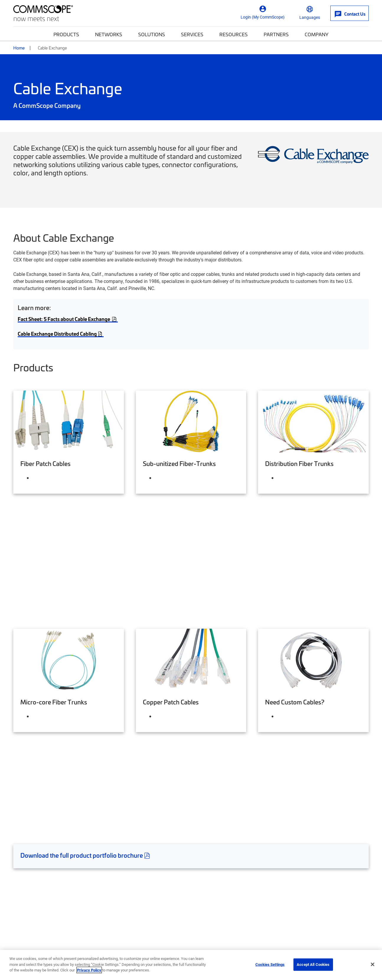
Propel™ (298, 881)
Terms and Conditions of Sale (45, 738)
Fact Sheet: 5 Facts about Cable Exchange (65, 319)
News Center (211, 892)
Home (19, 48)
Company (317, 34)
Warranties (25, 767)
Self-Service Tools (33, 881)
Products (66, 34)
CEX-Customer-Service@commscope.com (58, 724)
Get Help (28, 841)
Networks (109, 34)
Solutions (152, 34)
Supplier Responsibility (164, 948)
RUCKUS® (301, 892)
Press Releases (122, 892)
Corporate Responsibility (133, 869)
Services (192, 34)
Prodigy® (300, 869)
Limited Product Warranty (40, 753)
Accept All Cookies (313, 964)
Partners (276, 34)
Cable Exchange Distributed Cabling (61, 333)
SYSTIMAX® (303, 858)
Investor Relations (125, 881)
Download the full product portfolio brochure (86, 650)
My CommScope (215, 858)
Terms (312, 948)
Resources (234, 34)
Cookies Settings (270, 964)
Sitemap (361, 948)
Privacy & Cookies (226, 948)
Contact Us (25, 858)
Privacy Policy (89, 970)
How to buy (26, 869)
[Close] (373, 964)
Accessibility (125, 948)
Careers (114, 858)
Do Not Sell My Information (274, 948)
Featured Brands (317, 841)
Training (206, 881)
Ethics (197, 948)
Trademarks (336, 948)
